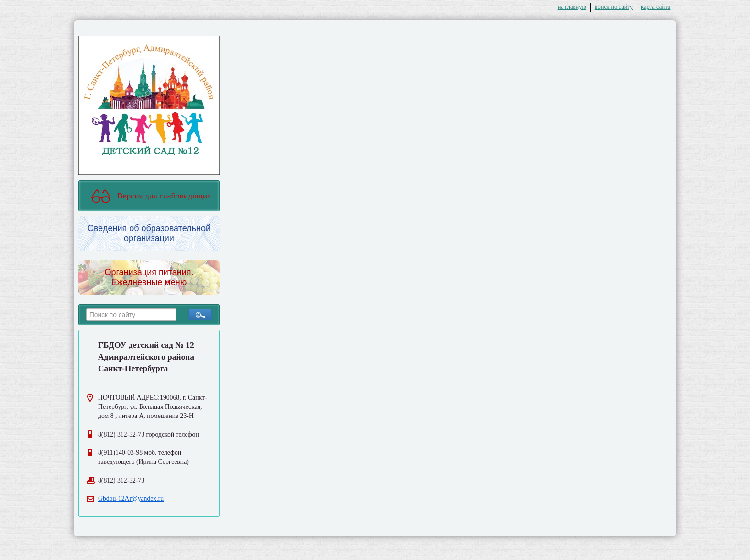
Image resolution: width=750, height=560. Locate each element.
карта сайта (656, 7)
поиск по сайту (614, 7)
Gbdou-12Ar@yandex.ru (131, 499)
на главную (572, 7)
